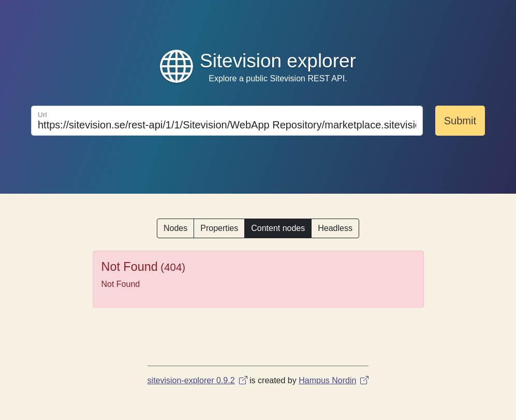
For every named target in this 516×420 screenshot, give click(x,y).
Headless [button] (335, 228)
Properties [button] (219, 228)
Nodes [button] (175, 228)
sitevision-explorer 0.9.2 (197, 380)
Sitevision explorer (278, 61)
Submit (460, 121)
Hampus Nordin (334, 380)
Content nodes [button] (278, 228)
